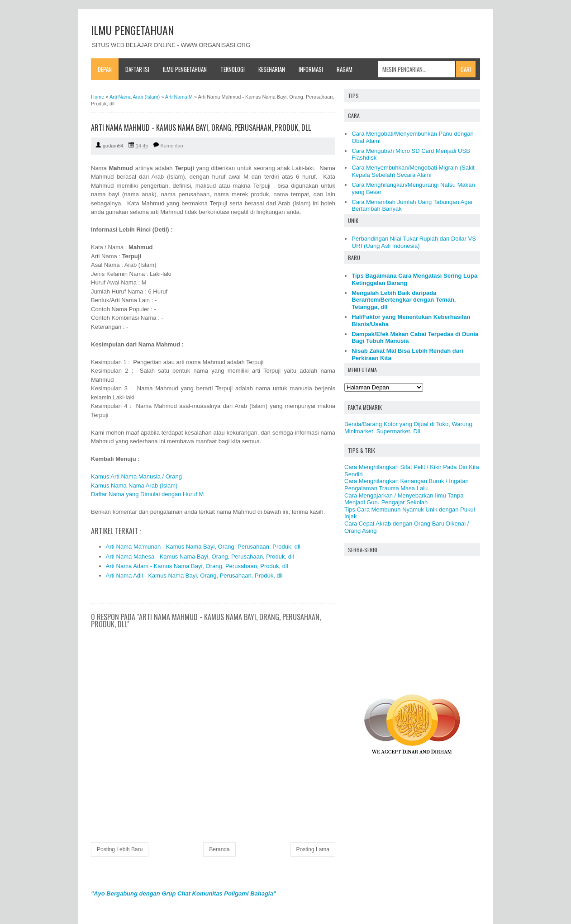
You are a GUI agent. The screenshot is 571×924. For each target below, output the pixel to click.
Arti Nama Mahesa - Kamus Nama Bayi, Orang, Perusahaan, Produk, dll (200, 557)
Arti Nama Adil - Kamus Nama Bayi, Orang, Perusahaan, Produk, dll (194, 576)
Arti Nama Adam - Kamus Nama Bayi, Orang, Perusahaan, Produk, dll (197, 566)
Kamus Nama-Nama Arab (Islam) (134, 486)
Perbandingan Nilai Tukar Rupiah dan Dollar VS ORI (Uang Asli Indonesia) (414, 242)
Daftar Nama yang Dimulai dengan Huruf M (147, 494)
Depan (105, 69)
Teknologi (233, 69)
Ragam (345, 69)
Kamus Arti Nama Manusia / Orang (136, 476)
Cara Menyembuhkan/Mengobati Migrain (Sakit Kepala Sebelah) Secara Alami (413, 171)
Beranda (219, 849)
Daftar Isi (137, 69)
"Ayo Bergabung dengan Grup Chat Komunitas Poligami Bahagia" (183, 893)
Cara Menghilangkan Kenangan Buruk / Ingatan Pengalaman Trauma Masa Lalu (407, 485)
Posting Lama (313, 849)
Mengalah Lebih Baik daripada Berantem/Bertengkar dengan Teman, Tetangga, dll (404, 300)
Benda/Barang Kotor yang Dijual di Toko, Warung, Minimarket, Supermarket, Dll (409, 428)
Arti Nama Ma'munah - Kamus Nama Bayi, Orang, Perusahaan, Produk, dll (203, 547)
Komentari (172, 146)
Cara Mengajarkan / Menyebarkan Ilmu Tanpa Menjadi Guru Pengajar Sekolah (404, 499)
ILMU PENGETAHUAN (132, 30)
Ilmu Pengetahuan (185, 69)
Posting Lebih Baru (120, 849)
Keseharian (272, 69)
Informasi (311, 69)
